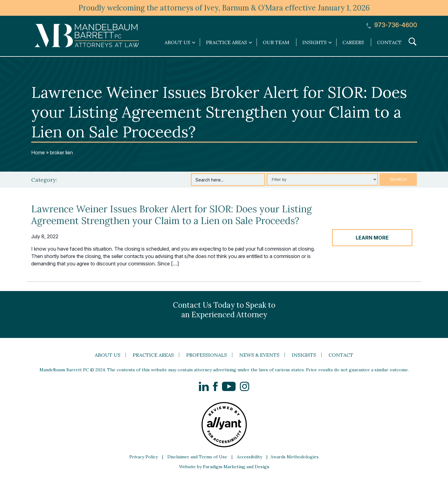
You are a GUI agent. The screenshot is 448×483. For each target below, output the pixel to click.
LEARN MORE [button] (372, 238)
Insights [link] (314, 42)
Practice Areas (153, 355)
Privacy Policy (144, 457)
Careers (353, 42)
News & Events (259, 355)
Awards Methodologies (295, 457)
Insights (304, 355)
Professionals (207, 355)
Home (38, 152)
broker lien (61, 152)
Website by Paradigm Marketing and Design (224, 467)
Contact (389, 42)
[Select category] (322, 179)
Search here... (209, 180)
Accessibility (249, 457)
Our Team (276, 42)
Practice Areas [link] (226, 42)
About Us (108, 355)
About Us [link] (177, 42)
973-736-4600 (392, 25)
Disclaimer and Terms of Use (197, 457)
